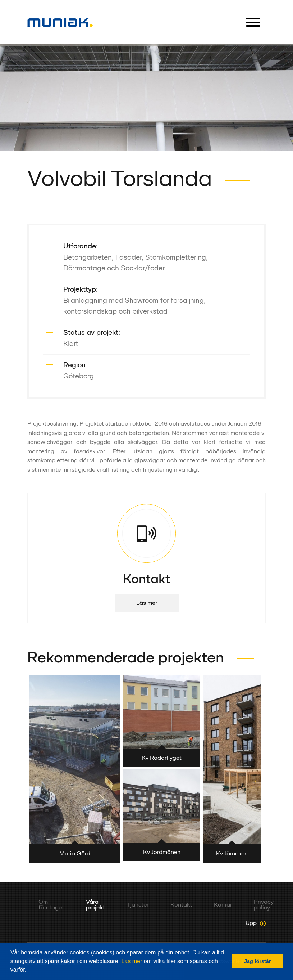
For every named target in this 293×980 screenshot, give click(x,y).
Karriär (223, 905)
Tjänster (138, 905)
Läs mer (132, 961)
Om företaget (51, 905)
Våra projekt (95, 905)
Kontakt (181, 905)
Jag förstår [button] (257, 961)
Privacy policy (264, 905)
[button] (29, 971)
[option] (146, 98)
